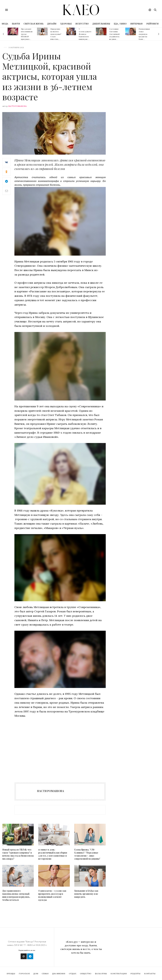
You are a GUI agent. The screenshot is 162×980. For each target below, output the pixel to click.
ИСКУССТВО (82, 24)
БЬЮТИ (16, 24)
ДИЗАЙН (52, 24)
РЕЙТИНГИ (152, 24)
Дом (36, 974)
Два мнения (59, 974)
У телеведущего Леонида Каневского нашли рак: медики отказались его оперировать (85, 39)
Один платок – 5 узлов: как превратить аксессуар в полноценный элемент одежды (52, 895)
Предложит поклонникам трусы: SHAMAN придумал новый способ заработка (27, 38)
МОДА (5, 24)
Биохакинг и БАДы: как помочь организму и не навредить (86, 894)
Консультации (119, 974)
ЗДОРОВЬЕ (66, 24)
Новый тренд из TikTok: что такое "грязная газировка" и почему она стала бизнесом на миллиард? (18, 854)
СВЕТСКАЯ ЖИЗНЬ (34, 24)
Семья (45, 974)
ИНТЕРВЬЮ (137, 24)
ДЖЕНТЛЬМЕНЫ (101, 24)
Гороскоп (24, 974)
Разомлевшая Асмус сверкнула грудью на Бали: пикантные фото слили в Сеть (144, 38)
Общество (86, 974)
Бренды (11, 974)
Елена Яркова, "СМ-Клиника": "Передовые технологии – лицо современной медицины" (87, 854)
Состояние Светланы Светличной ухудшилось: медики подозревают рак (115, 37)
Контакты (150, 974)
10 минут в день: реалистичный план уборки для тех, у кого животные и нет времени (53, 854)
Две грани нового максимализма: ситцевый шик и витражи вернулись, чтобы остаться (16, 895)
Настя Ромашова (17, 106)
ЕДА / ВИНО (120, 24)
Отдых (73, 974)
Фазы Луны (101, 974)
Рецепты (135, 974)
